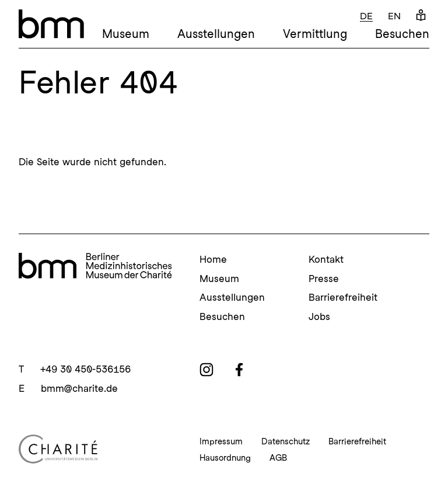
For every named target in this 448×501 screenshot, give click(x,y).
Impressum (221, 441)
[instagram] (206, 370)
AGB (278, 458)
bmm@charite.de (79, 388)
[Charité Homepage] (95, 449)
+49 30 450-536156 (85, 369)
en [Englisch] (394, 16)
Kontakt (326, 259)
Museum (126, 34)
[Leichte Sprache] (421, 16)
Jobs (319, 316)
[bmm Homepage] (95, 267)
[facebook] (239, 370)
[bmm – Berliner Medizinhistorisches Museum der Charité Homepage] (51, 24)
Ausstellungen (216, 34)
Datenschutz (286, 441)
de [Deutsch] (366, 16)
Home (213, 259)
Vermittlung (315, 34)
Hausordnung (225, 458)
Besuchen (402, 34)
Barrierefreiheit (343, 297)
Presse (324, 279)
